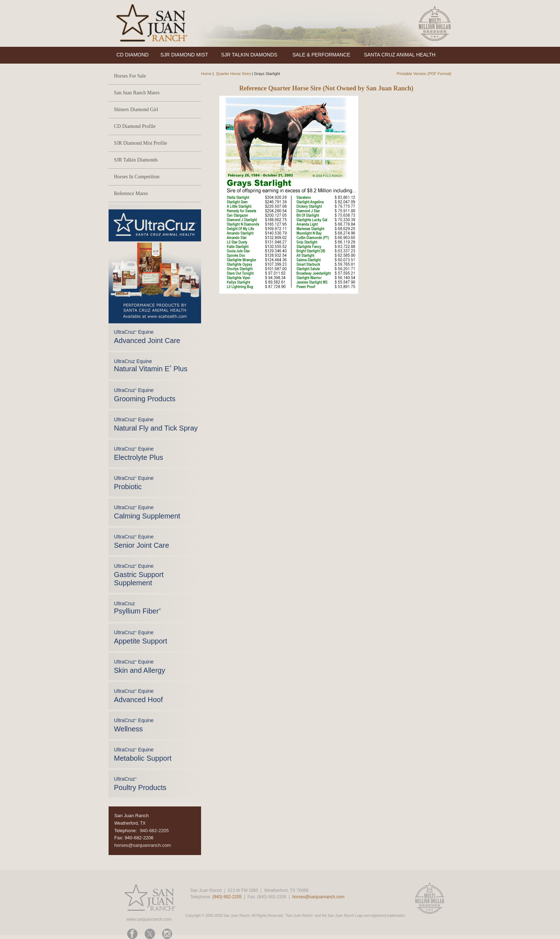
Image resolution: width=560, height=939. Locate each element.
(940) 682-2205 (227, 897)
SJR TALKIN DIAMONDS (249, 55)
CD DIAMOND (132, 55)
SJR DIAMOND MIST (184, 55)
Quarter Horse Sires (233, 74)
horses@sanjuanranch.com (142, 845)
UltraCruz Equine (151, 366)
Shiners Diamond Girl (136, 110)
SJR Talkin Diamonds (136, 160)
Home (206, 74)
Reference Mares (131, 193)
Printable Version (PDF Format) (424, 74)
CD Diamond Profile (135, 126)
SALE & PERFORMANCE (321, 55)
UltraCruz (137, 608)
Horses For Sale (130, 76)
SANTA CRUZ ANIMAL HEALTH (400, 55)
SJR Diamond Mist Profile (141, 143)
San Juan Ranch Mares (137, 93)
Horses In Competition (137, 177)
